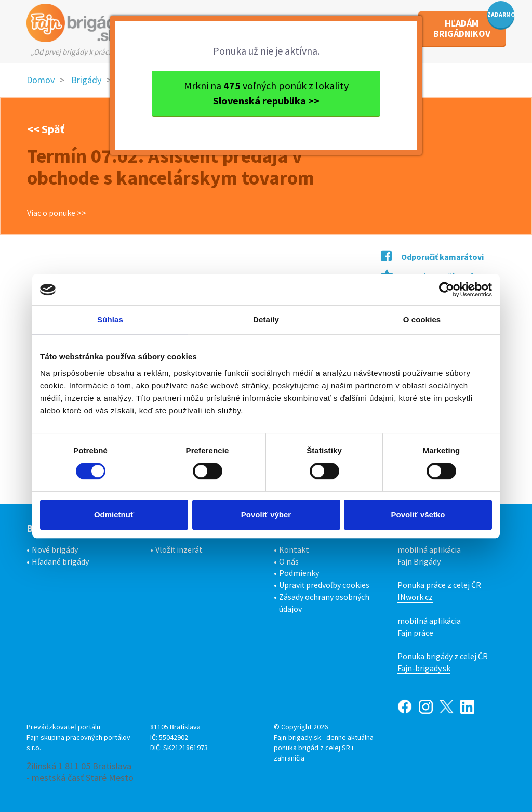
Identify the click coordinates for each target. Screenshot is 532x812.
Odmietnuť (114, 514)
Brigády (86, 80)
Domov (41, 80)
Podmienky (299, 573)
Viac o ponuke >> (57, 213)
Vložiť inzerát (179, 549)
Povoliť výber (266, 514)
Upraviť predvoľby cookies (324, 585)
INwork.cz (415, 597)
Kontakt (294, 549)
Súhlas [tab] (110, 319)
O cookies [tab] (422, 319)
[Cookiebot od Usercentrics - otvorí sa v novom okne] (447, 290)
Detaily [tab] (266, 319)
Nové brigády (55, 549)
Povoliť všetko (418, 514)
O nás (289, 561)
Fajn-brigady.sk (424, 668)
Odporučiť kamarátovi (432, 257)
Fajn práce (415, 633)
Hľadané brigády (60, 561)
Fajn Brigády (419, 561)
